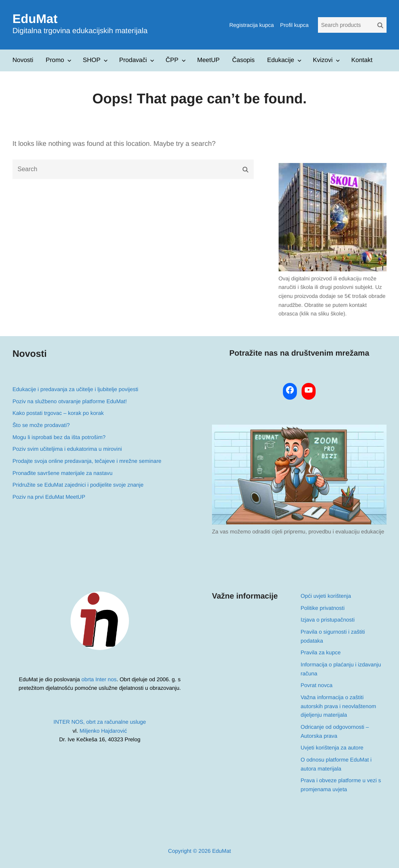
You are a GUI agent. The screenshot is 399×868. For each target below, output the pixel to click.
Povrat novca (317, 685)
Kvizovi (323, 60)
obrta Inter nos (99, 679)
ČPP (172, 60)
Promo (55, 60)
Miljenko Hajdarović (103, 731)
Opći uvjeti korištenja (326, 596)
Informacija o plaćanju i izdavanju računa (341, 669)
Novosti (23, 60)
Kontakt (362, 60)
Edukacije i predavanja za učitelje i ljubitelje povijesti (75, 389)
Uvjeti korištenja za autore (332, 748)
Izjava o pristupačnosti (328, 620)
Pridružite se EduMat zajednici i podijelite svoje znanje (78, 485)
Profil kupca (294, 25)
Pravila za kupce (321, 652)
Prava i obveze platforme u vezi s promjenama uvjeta (341, 785)
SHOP (91, 60)
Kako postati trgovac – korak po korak (58, 413)
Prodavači (133, 60)
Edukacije (281, 60)
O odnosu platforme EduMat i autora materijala (336, 764)
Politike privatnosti (323, 608)
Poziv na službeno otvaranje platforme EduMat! (70, 401)
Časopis (244, 60)
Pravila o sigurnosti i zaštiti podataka (333, 636)
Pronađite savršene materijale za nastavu (63, 473)
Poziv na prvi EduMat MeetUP (49, 497)
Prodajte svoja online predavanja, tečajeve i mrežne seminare (87, 461)
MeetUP (208, 60)
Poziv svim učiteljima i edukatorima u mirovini (67, 449)
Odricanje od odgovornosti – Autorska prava (335, 731)
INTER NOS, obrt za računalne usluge (100, 722)
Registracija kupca (251, 25)
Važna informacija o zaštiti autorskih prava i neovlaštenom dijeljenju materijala (339, 706)
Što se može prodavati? (41, 425)
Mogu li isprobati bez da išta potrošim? (59, 437)
